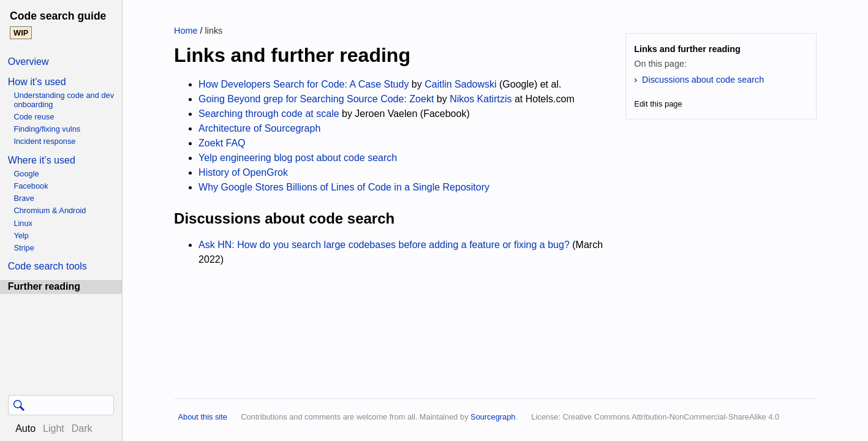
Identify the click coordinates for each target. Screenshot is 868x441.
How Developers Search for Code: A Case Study (304, 84)
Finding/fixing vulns (47, 129)
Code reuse (34, 117)
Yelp (21, 236)
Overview (28, 62)
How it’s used (37, 82)
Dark (82, 428)
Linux (23, 223)
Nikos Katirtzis (481, 99)
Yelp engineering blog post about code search (298, 158)
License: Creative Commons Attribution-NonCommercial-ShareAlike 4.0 (655, 417)
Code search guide (58, 16)
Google (26, 174)
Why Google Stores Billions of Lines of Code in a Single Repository (344, 187)
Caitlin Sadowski (460, 84)
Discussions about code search (703, 80)
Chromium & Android (50, 210)
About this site (202, 417)
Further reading (44, 286)
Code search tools (47, 266)
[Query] (61, 405)
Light (54, 428)
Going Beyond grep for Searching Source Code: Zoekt (316, 99)
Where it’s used (42, 160)
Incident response (44, 141)
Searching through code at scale (269, 114)
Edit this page (658, 104)
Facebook (31, 186)
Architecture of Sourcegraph (259, 128)
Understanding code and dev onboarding (64, 100)
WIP (21, 33)
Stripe (24, 248)
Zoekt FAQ (222, 143)
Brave (24, 198)
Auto (25, 428)
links (213, 31)
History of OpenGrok (243, 172)
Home (186, 31)
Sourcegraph (493, 417)
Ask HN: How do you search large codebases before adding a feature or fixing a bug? (384, 245)
